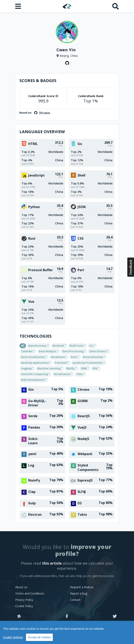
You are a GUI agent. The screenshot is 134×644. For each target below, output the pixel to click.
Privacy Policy (24, 600)
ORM (85, 368)
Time (81, 374)
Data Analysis (49, 351)
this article (52, 563)
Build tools (77, 345)
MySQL (72, 368)
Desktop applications (36, 362)
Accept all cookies (39, 637)
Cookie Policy (24, 606)
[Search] (116, 6)
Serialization (63, 374)
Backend (59, 345)
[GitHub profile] (67, 63)
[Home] (67, 6)
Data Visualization (34, 357)
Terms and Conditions (30, 593)
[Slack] (19, 617)
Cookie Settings (13, 637)
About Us (21, 587)
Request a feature (82, 587)
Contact (75, 600)
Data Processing (74, 351)
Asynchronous (38, 345)
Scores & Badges (38, 81)
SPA (96, 368)
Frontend (62, 362)
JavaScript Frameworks (89, 362)
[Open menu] (18, 6)
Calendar (28, 351)
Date (75, 357)
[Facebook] (67, 617)
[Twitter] (115, 617)
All (23, 346)
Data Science (99, 351)
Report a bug (79, 593)
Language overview (42, 132)
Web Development (34, 380)
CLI (92, 345)
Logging (27, 368)
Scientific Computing (35, 374)
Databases (59, 357)
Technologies (36, 336)
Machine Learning (50, 368)
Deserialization (94, 357)
